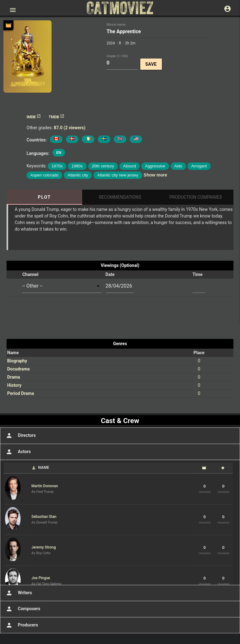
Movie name (116, 25)
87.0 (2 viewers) (70, 128)
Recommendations (120, 197)
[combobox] (62, 286)
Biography (17, 361)
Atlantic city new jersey (118, 175)
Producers (21, 625)
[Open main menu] (13, 10)
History (14, 385)
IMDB (34, 117)
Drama (14, 377)
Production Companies (196, 197)
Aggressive (155, 166)
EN (59, 153)
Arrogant (199, 166)
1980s (77, 166)
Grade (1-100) (117, 56)
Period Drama (21, 393)
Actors (18, 452)
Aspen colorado (44, 175)
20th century (103, 166)
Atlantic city (78, 175)
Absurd (130, 166)
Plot (44, 197)
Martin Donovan (45, 486)
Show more (155, 175)
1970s (57, 166)
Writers (18, 593)
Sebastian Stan (44, 517)
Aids (178, 166)
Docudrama (18, 369)
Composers (22, 609)
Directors (20, 436)
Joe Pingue (41, 578)
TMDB (57, 117)
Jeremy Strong (44, 547)
